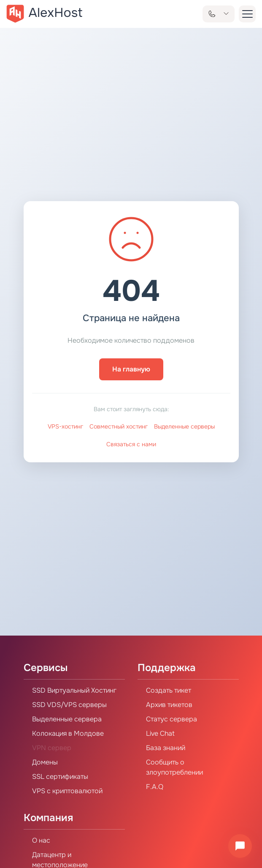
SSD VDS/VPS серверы (69, 705)
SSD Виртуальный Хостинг (74, 690)
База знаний (166, 748)
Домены (45, 762)
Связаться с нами (131, 444)
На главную (131, 369)
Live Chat (160, 733)
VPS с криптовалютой (67, 791)
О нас (41, 840)
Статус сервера (172, 719)
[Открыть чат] (240, 846)
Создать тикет (169, 690)
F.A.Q (155, 787)
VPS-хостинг (65, 426)
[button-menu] (247, 14)
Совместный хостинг (119, 426)
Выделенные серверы (184, 426)
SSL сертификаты (60, 777)
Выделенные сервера (67, 719)
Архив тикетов (169, 705)
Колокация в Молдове (68, 733)
